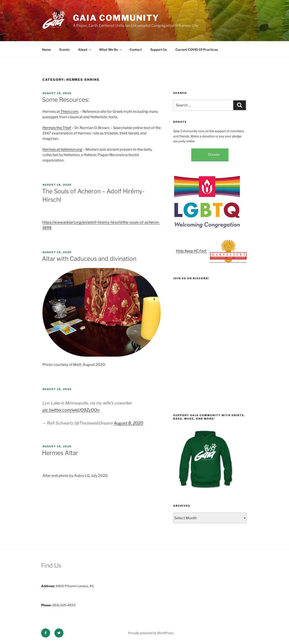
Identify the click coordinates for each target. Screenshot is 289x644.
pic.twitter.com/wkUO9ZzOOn (71, 410)
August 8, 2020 (128, 423)
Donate (214, 155)
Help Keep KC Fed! (191, 251)
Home (46, 50)
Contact (136, 50)
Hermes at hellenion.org (62, 149)
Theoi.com (69, 112)
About (85, 50)
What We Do (111, 50)
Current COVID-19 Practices (197, 50)
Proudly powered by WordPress (151, 633)
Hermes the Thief (57, 128)
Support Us (159, 50)
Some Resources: (66, 100)
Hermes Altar (60, 453)
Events (64, 50)
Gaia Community (116, 18)
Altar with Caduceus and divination (89, 259)
